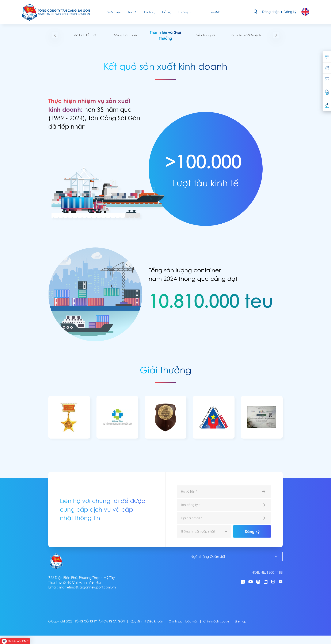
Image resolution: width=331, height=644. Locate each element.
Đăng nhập (271, 12)
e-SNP (216, 12)
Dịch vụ (150, 12)
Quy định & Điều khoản (147, 621)
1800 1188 (275, 573)
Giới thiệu (114, 12)
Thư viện (184, 12)
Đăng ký (290, 12)
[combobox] (204, 531)
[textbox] (204, 531)
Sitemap (241, 621)
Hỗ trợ (167, 12)
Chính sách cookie (216, 621)
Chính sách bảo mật (183, 621)
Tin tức (133, 12)
